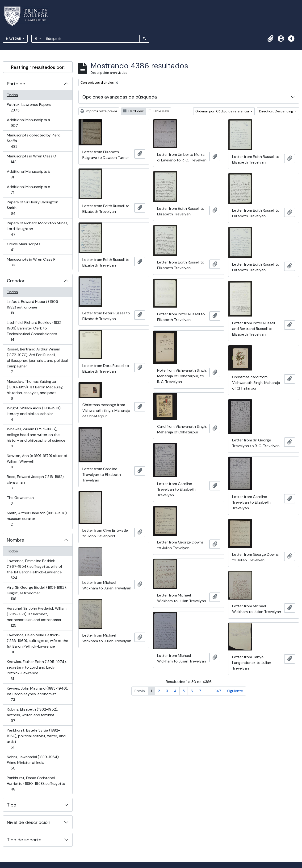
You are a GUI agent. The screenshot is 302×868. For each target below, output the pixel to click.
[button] (270, 39)
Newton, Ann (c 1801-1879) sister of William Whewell (37, 461)
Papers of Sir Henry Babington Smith (32, 208)
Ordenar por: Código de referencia (223, 111)
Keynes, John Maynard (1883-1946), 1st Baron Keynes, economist (37, 694)
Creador (16, 281)
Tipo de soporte (24, 840)
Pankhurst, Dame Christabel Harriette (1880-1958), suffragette (36, 784)
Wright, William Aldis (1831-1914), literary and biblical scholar (34, 414)
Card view (133, 111)
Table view (158, 111)
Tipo (12, 805)
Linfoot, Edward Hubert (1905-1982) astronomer (33, 307)
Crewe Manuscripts (23, 247)
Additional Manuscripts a (28, 123)
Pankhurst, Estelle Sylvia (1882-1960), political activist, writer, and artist (36, 739)
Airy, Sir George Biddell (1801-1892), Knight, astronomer (37, 593)
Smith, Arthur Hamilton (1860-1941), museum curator (37, 519)
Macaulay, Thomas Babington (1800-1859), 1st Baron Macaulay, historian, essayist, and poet (35, 390)
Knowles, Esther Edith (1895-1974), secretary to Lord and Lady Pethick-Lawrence (37, 670)
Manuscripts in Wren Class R (31, 262)
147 (218, 691)
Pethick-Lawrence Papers (29, 107)
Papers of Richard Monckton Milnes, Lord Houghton (37, 229)
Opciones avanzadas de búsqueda (120, 97)
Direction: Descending (277, 111)
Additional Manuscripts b (28, 174)
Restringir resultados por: (38, 67)
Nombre (16, 540)
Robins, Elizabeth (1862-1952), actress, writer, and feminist (32, 715)
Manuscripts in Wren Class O (31, 159)
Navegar (14, 39)
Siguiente (235, 691)
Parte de (16, 84)
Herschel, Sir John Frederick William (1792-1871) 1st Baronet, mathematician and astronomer (37, 617)
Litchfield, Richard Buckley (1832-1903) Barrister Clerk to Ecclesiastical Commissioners (35, 331)
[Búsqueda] (92, 39)
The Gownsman (20, 500)
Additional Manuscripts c (28, 190)
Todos (12, 95)
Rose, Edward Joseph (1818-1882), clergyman (36, 482)
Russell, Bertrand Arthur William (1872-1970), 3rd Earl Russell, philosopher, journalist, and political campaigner (37, 360)
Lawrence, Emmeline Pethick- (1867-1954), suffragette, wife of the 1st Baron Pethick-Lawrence (34, 569)
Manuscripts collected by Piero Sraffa (34, 141)
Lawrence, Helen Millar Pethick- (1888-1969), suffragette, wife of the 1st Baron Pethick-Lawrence (37, 644)
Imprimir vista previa (99, 111)
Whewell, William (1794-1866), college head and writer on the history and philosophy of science (36, 438)
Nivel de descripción (29, 822)
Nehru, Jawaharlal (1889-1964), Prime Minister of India (33, 763)
